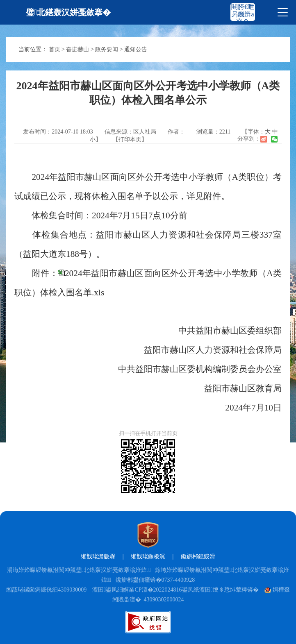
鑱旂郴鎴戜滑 (198, 557)
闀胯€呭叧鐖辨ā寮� (243, 14)
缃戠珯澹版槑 (98, 557)
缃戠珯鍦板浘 (148, 557)
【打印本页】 (130, 139)
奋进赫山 (77, 49)
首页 (55, 49)
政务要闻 (107, 49)
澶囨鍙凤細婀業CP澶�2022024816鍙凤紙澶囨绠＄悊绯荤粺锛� (175, 590)
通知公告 (136, 49)
